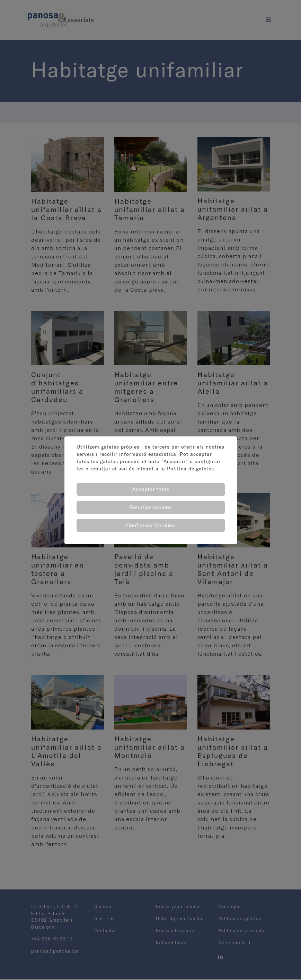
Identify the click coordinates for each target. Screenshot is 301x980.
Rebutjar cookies (150, 507)
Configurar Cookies (150, 525)
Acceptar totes (151, 489)
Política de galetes (191, 469)
